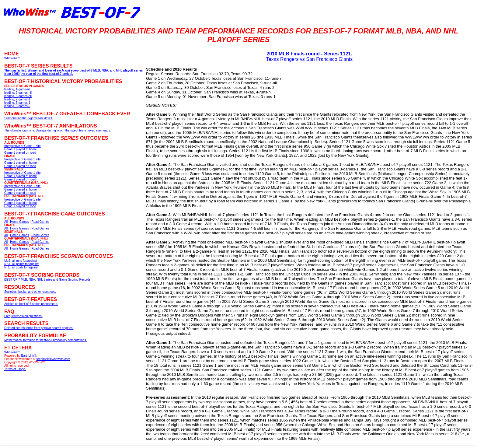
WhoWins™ (12, 352)
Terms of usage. (15, 369)
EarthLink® (29, 356)
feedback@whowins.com (53, 359)
